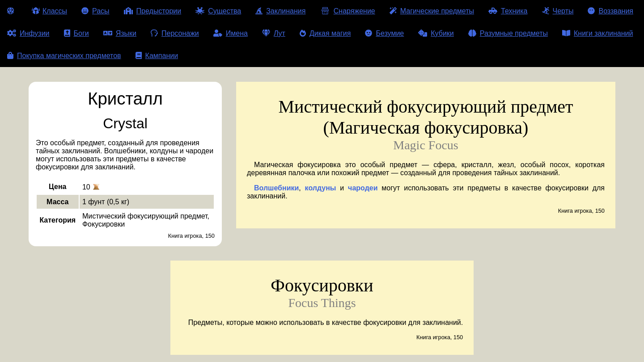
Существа (218, 11)
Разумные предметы (508, 33)
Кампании (157, 56)
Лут (274, 33)
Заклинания (280, 11)
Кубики (436, 33)
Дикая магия (325, 33)
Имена (231, 33)
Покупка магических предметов (64, 56)
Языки (120, 33)
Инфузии (28, 33)
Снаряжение (347, 11)
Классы (49, 11)
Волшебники (276, 188)
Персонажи (175, 33)
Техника (508, 11)
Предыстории (153, 11)
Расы (95, 11)
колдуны (321, 188)
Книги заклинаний (597, 33)
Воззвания (610, 11)
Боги (76, 33)
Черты (558, 11)
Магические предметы (432, 11)
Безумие (384, 33)
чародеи (363, 188)
